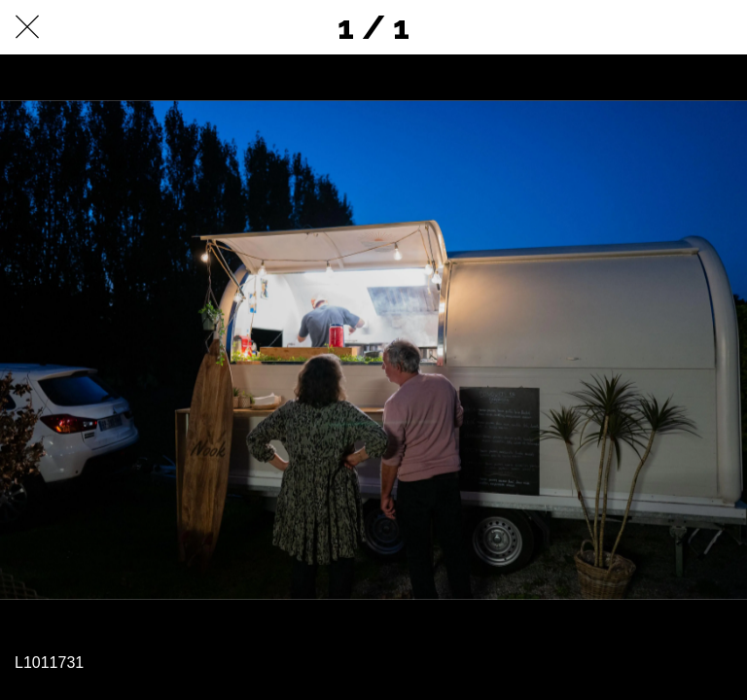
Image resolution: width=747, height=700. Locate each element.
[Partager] (669, 27)
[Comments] (720, 27)
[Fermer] (27, 27)
